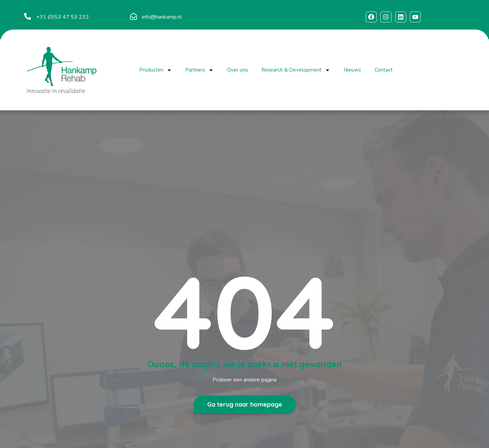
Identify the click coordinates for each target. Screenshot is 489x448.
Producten (156, 70)
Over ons (238, 70)
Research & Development (296, 70)
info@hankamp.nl (162, 17)
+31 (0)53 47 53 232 (62, 17)
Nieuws (352, 70)
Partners (200, 70)
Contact (384, 70)
